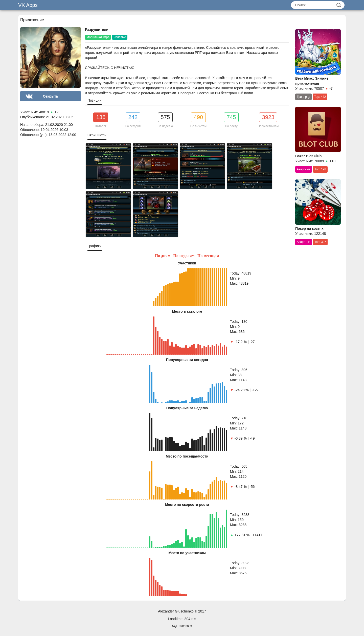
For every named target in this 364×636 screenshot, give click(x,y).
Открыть (51, 96)
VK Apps (28, 5)
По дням (163, 256)
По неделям (184, 256)
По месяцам (208, 256)
